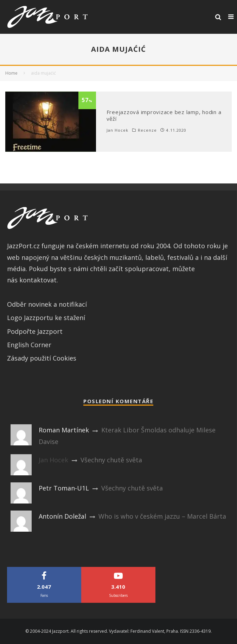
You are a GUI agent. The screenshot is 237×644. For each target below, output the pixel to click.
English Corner (29, 345)
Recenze (148, 130)
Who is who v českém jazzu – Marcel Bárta (162, 516)
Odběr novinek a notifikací (47, 304)
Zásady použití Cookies (42, 358)
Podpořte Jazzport (35, 331)
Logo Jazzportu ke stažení (46, 318)
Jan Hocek (118, 130)
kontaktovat (38, 280)
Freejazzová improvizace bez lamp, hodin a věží (164, 115)
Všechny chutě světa (111, 460)
